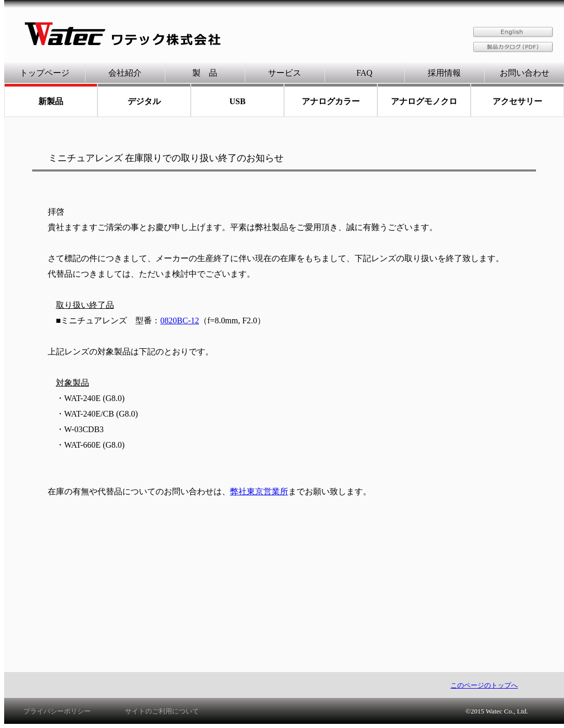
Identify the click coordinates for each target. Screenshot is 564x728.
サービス (285, 73)
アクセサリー (517, 101)
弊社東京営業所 (259, 491)
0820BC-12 (180, 320)
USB (237, 101)
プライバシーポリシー (57, 711)
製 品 (205, 73)
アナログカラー (331, 101)
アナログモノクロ (424, 101)
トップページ (45, 73)
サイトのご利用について (162, 711)
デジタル (144, 101)
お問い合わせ (525, 73)
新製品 (51, 101)
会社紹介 (125, 73)
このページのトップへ (484, 685)
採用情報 (444, 73)
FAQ (365, 73)
